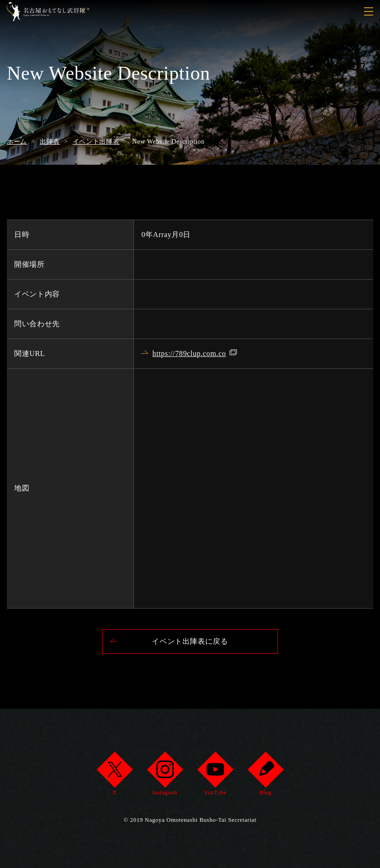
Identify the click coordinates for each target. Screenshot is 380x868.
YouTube (215, 776)
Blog (265, 776)
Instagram (165, 776)
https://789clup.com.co (189, 353)
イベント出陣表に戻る (190, 641)
